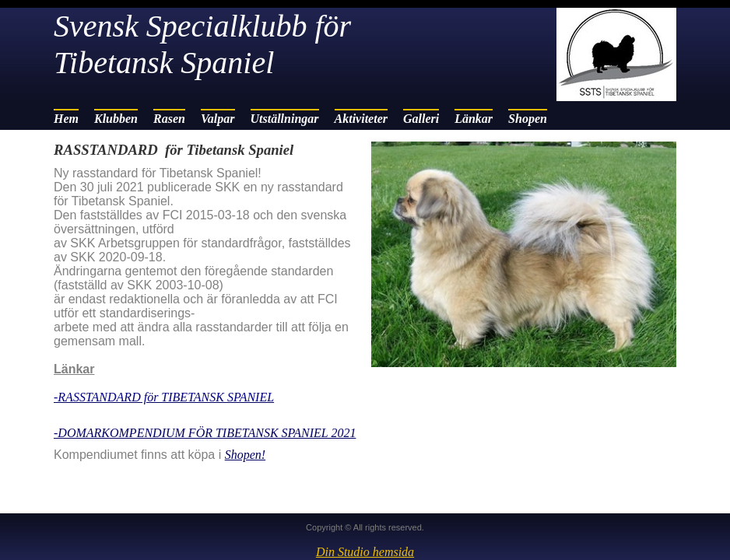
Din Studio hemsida (365, 552)
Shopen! (245, 455)
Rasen (169, 119)
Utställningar (285, 119)
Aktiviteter (361, 119)
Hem (66, 119)
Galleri (421, 119)
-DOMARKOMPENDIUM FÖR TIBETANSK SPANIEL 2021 (205, 433)
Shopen (528, 119)
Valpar (218, 119)
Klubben (116, 119)
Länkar (474, 119)
